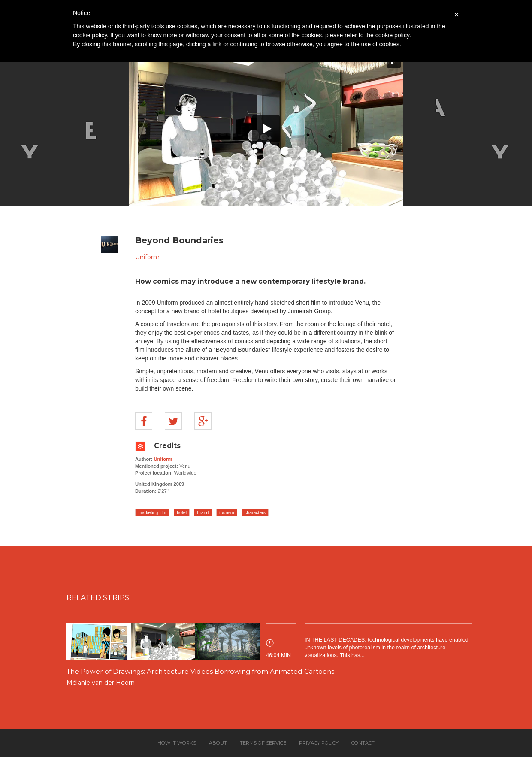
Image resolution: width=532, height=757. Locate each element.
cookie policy (392, 35)
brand (203, 512)
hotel (182, 512)
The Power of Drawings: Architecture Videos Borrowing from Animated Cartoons (200, 671)
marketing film (152, 512)
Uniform (147, 257)
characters (255, 512)
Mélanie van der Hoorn (101, 683)
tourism (227, 512)
